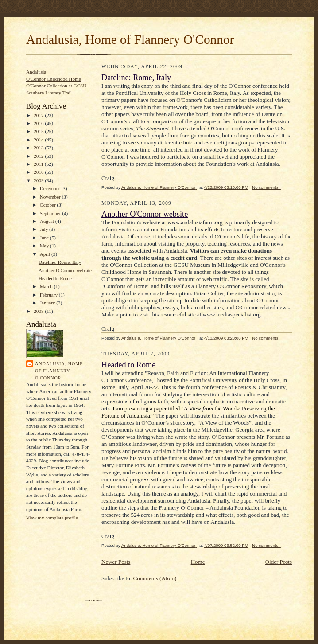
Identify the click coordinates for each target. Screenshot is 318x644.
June (45, 238)
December (51, 188)
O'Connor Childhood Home (54, 79)
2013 (39, 148)
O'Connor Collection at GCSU (56, 86)
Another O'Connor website (65, 270)
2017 (39, 115)
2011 (39, 164)
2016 (39, 123)
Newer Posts (116, 562)
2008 (39, 311)
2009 (39, 180)
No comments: (266, 187)
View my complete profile (52, 518)
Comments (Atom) (155, 578)
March (47, 286)
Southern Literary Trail (49, 93)
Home (198, 562)
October (48, 205)
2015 (39, 131)
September (51, 213)
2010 (39, 172)
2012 (39, 156)
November (51, 197)
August (48, 221)
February (49, 295)
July (45, 229)
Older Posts (279, 562)
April (46, 254)
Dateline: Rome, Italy (60, 262)
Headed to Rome (55, 278)
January (48, 303)
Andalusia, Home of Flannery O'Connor (130, 39)
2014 (39, 140)
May (45, 246)
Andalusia (36, 72)
